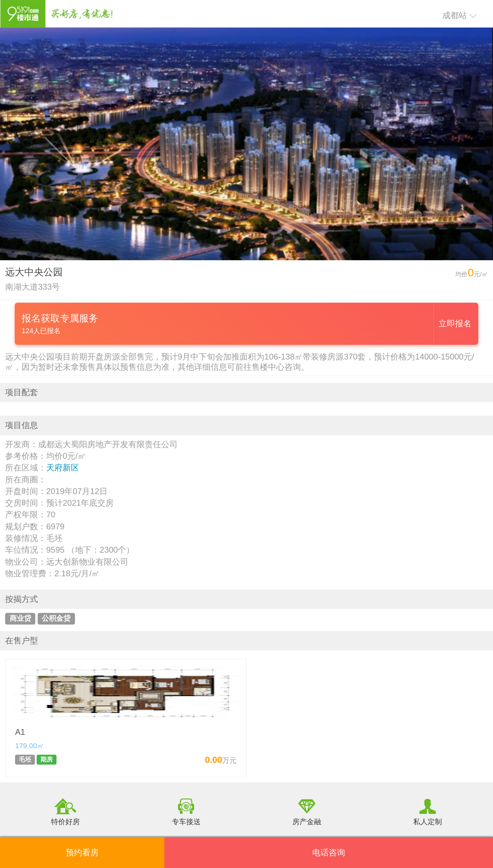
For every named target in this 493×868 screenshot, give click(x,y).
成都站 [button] (460, 15)
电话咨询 (329, 852)
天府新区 (63, 468)
